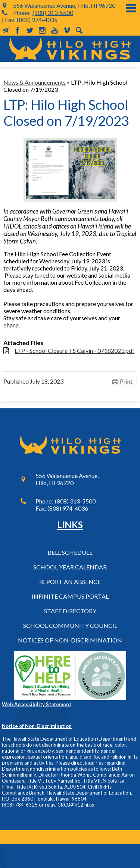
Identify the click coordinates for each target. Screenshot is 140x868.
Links (70, 525)
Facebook (18, 30)
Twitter (30, 30)
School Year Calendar (70, 567)
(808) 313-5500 (53, 13)
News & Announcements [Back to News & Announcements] (35, 82)
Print (126, 381)
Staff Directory (70, 611)
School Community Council (70, 625)
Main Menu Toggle (131, 8)
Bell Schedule (70, 552)
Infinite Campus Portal (70, 596)
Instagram (42, 30)
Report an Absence (70, 582)
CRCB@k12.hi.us (76, 805)
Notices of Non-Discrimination (70, 640)
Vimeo (67, 30)
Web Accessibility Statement (37, 704)
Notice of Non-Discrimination (37, 726)
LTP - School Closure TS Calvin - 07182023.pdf (74, 350)
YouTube (55, 30)
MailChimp (5, 30)
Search (79, 30)
